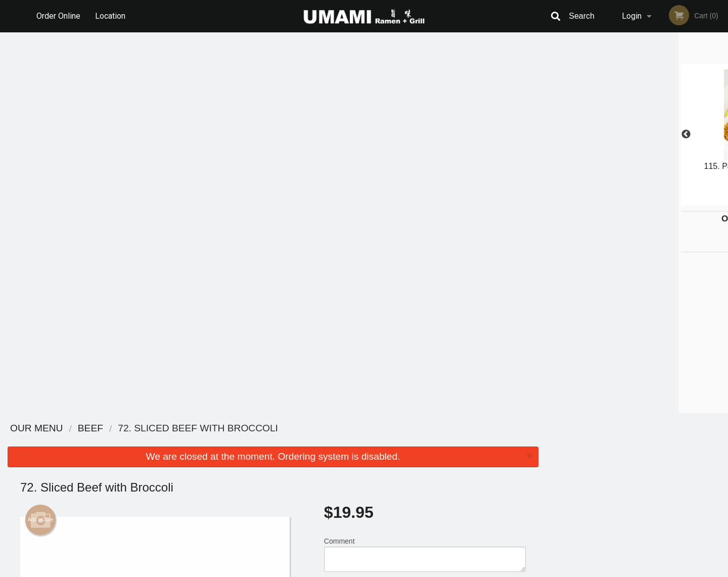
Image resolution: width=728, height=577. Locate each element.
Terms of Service (381, 570)
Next (720, 135)
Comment (425, 174)
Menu (338, 442)
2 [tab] (614, 200)
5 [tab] (660, 200)
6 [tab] (675, 200)
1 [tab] (599, 200)
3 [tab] (629, 200)
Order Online (58, 16)
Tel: (529, 467)
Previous (554, 135)
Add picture (41, 139)
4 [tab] (645, 200)
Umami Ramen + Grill (165, 429)
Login (632, 16)
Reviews (426, 442)
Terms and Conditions (445, 454)
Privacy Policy (434, 467)
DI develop (379, 543)
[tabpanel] (637, 135)
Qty (355, 214)
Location (110, 16)
